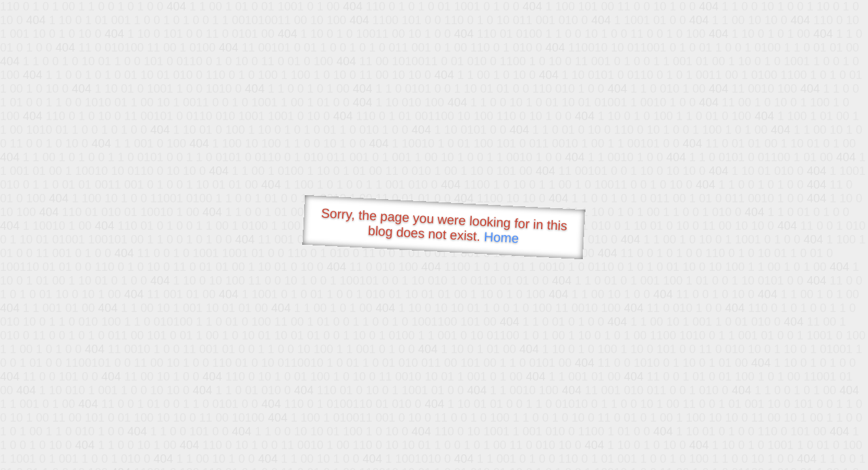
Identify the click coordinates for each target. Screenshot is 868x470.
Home (501, 237)
